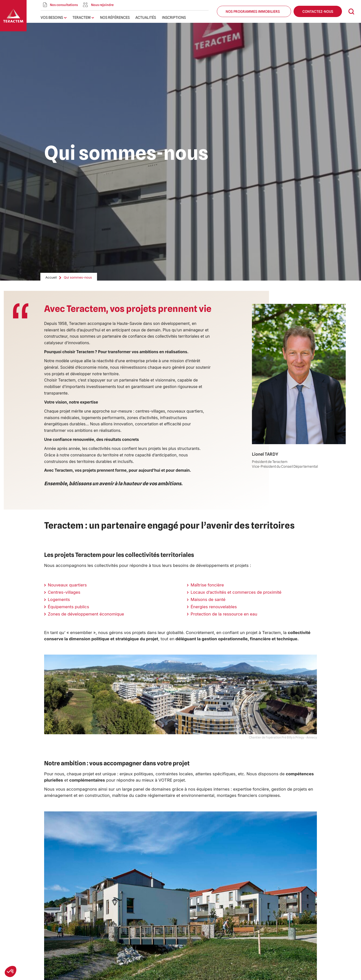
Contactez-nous (318, 11)
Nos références (115, 17)
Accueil (51, 277)
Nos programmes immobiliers (254, 11)
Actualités (146, 17)
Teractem (81, 17)
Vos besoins (52, 17)
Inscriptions (174, 17)
